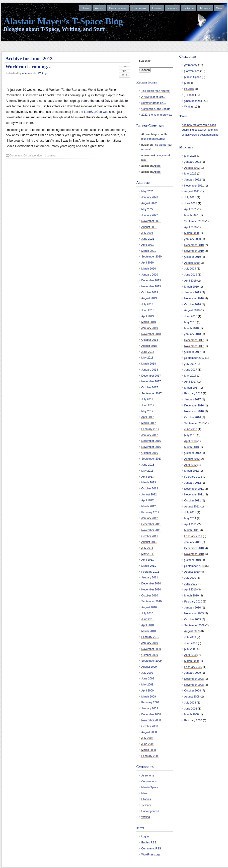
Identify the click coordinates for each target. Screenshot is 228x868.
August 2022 (149, 203)
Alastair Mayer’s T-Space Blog (63, 21)
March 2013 (149, 482)
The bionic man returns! (156, 91)
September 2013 (152, 459)
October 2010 (150, 595)
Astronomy (148, 775)
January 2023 (150, 197)
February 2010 (150, 637)
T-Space (188, 8)
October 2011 (150, 536)
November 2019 (151, 286)
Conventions (149, 781)
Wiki (219, 8)
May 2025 (147, 191)
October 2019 (150, 292)
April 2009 (148, 690)
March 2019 (149, 322)
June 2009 (148, 678)
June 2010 (148, 619)
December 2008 (151, 714)
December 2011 (151, 524)
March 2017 (149, 423)
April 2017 (148, 417)
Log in (145, 836)
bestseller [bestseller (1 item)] (200, 130)
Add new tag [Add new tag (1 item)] (189, 125)
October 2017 (150, 387)
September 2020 (152, 256)
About (99, 8)
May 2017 (147, 411)
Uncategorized (150, 811)
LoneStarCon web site (99, 112)
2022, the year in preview (157, 115)
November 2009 (151, 649)
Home (85, 8)
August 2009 (149, 667)
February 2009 (150, 702)
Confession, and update (156, 109)
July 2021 (147, 233)
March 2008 (149, 750)
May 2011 (147, 554)
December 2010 (151, 583)
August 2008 (149, 732)
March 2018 (149, 364)
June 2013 (148, 465)
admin (26, 73)
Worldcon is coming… (29, 67)
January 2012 (150, 518)
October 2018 (150, 340)
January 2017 (150, 435)
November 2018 (151, 334)
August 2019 (149, 298)
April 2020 (148, 263)
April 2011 (148, 560)
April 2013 (148, 477)
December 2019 (151, 280)
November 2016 (151, 447)
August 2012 (149, 494)
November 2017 (151, 381)
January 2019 (150, 328)
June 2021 (148, 239)
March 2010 (149, 631)
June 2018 (148, 352)
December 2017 (151, 376)
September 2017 (152, 393)
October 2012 (150, 488)
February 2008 (150, 756)
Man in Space (150, 787)
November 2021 (151, 221)
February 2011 (150, 572)
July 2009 (147, 673)
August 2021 (149, 227)
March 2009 (149, 697)
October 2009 (150, 655)
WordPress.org (151, 854)
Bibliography (118, 8)
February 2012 (150, 512)
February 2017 (150, 429)
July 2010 (147, 613)
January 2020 (150, 275)
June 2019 (148, 310)
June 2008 (148, 744)
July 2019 (147, 304)
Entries (149, 842)
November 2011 (151, 530)
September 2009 (152, 661)
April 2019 (148, 316)
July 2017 (147, 399)
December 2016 (151, 441)
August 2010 (149, 607)
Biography (139, 8)
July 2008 (147, 738)
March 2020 (149, 269)
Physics (146, 799)
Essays (157, 8)
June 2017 (148, 405)
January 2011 (150, 577)
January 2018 (150, 370)
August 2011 (149, 542)
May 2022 (147, 209)
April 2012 (148, 500)
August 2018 (149, 346)
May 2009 (147, 684)
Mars (144, 793)
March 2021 (149, 251)
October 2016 (150, 453)
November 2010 (151, 589)
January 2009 (150, 708)
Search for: (146, 61)
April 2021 (148, 245)
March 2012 (149, 506)
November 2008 (151, 720)
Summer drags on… (154, 103)
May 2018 (147, 358)
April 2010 (148, 625)
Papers (172, 8)
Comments (151, 848)
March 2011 (149, 566)
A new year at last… (154, 97)
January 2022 (150, 215)
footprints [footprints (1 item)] (212, 130)
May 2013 (147, 471)
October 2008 (150, 726)
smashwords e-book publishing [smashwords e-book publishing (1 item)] (200, 135)
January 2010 (150, 643)
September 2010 (152, 601)
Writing (42, 73)
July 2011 (147, 548)
